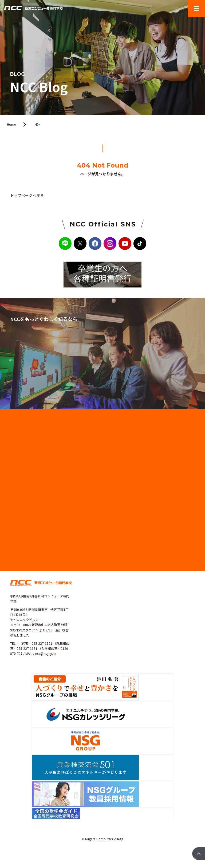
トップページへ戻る (27, 195)
